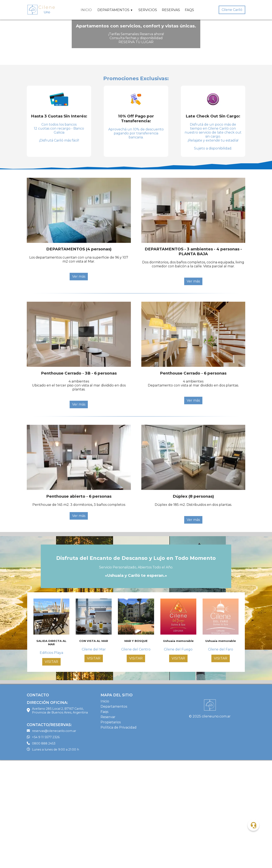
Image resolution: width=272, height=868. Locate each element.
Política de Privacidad (119, 835)
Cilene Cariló (232, 10)
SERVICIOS (148, 10)
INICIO (86, 10)
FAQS (189, 10)
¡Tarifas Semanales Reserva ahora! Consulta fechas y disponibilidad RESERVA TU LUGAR (136, 92)
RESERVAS (171, 10)
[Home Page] (41, 10)
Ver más (79, 384)
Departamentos (114, 815)
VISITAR (51, 770)
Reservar (108, 825)
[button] (253, 825)
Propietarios (111, 830)
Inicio (105, 809)
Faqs (104, 820)
